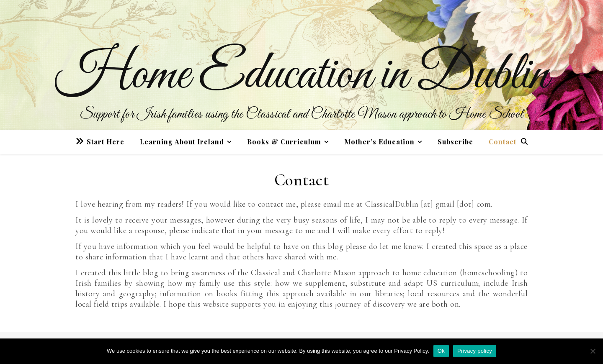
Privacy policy (475, 351)
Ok (441, 351)
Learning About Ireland (182, 142)
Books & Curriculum (284, 142)
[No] (593, 351)
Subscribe (455, 142)
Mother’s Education (379, 142)
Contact (502, 142)
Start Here (106, 142)
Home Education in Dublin (302, 75)
